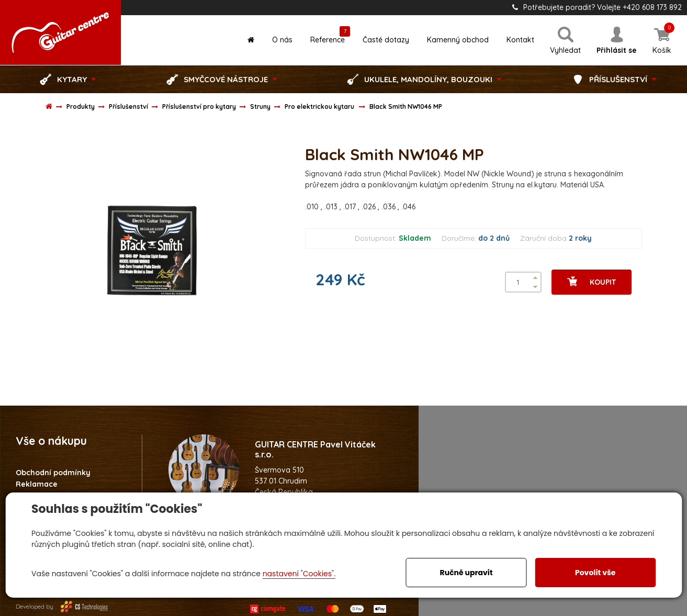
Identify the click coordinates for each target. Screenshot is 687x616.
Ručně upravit (466, 573)
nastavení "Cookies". (299, 574)
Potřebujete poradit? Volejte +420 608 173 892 (597, 7)
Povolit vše (595, 573)
